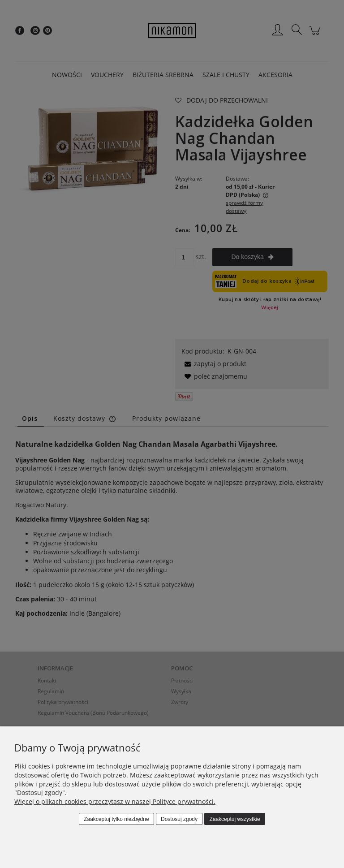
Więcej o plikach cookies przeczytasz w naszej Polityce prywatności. (115, 801)
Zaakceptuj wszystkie (234, 819)
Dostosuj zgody (179, 819)
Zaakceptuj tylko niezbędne (116, 819)
